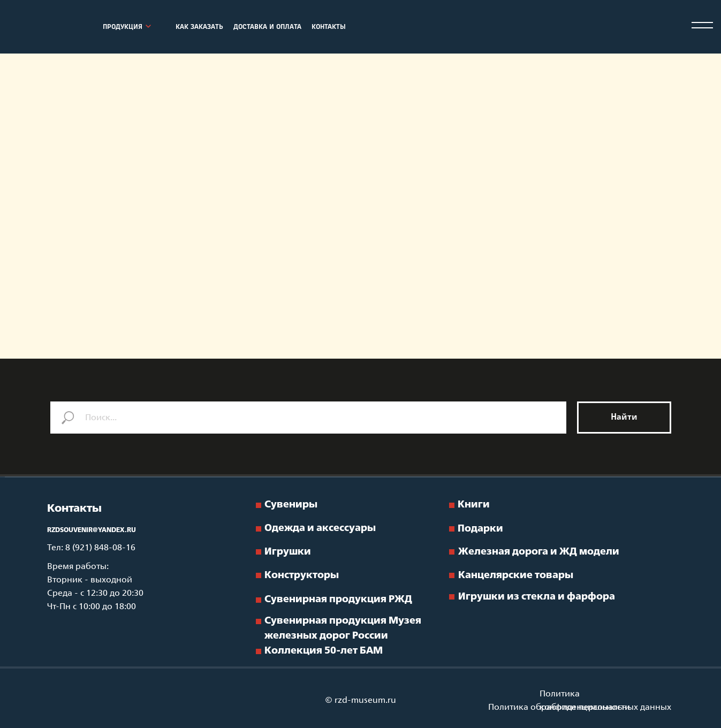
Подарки (480, 529)
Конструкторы (302, 575)
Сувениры (291, 505)
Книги (474, 505)
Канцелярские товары (516, 575)
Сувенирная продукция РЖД (338, 600)
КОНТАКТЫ (329, 27)
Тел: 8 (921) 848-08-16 (91, 548)
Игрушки (288, 552)
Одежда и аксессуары (320, 528)
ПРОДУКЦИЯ (123, 27)
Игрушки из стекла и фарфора (537, 597)
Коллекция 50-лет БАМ (324, 651)
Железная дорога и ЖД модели (539, 552)
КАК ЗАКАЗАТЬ (199, 27)
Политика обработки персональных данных (580, 707)
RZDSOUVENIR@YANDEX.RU (92, 530)
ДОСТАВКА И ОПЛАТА (267, 27)
